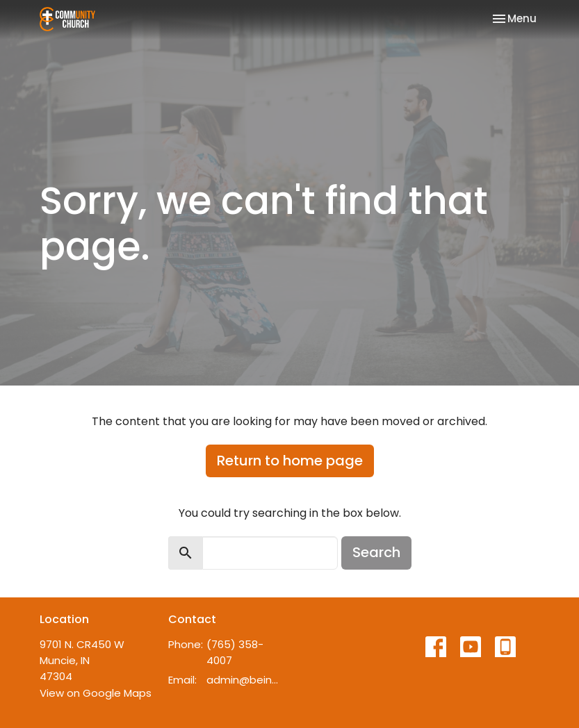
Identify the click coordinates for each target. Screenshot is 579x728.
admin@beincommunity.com (245, 680)
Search (376, 552)
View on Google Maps (96, 693)
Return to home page (290, 461)
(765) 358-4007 (235, 652)
